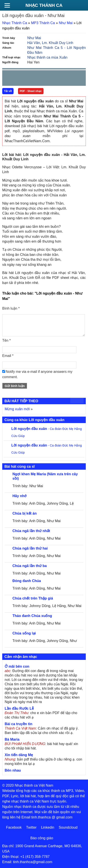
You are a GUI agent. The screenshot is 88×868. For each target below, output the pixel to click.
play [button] (20, 78)
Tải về (8, 91)
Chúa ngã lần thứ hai (30, 548)
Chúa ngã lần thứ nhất (31, 531)
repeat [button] (45, 79)
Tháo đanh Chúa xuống (32, 616)
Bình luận (11, 308)
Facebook (14, 827)
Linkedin (48, 827)
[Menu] (7, 5)
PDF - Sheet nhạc (31, 91)
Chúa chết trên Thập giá (33, 598)
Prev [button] (8, 79)
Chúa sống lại (24, 633)
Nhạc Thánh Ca (44, 5)
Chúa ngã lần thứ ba (30, 566)
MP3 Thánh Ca (43, 23)
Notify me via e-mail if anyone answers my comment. (37, 374)
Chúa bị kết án (25, 513)
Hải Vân (34, 43)
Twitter (31, 827)
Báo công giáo (42, 838)
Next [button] (31, 79)
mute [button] (56, 78)
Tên (6, 340)
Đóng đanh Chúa (27, 581)
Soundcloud (68, 827)
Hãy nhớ (19, 496)
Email (8, 356)
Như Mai (66, 23)
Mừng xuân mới (17, 409)
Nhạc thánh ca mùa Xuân (47, 57)
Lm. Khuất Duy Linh (58, 43)
